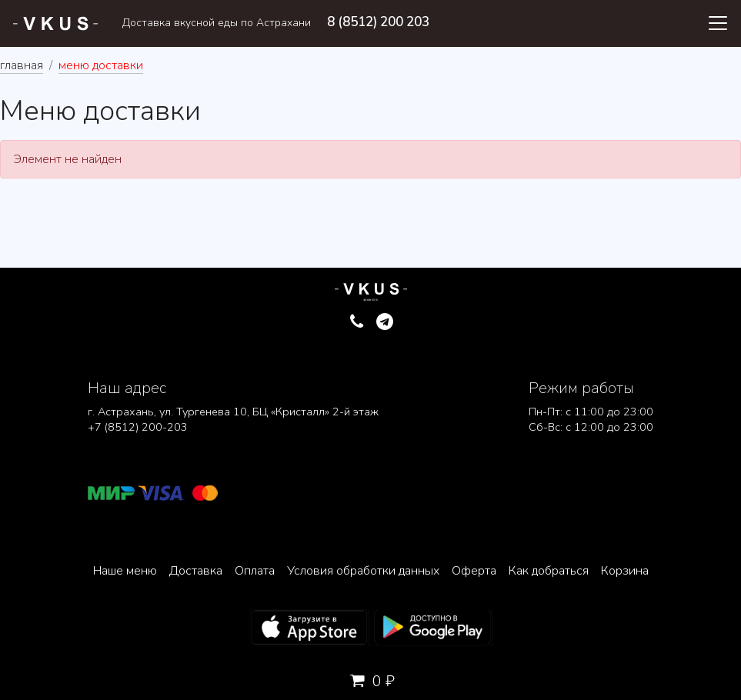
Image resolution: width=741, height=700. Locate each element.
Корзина (625, 571)
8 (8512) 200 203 (378, 22)
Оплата (255, 571)
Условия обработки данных (363, 571)
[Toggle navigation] (718, 23)
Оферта (474, 571)
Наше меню (125, 571)
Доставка (196, 571)
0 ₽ (371, 681)
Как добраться (549, 571)
